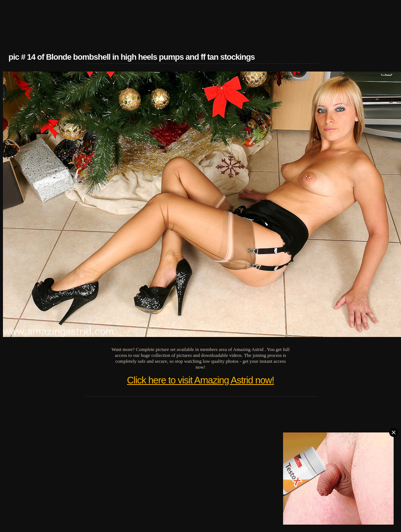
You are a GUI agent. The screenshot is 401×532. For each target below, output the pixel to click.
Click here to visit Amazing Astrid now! (201, 380)
